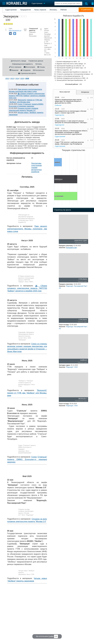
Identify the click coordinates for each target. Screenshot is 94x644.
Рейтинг (64, 10)
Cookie (51, 636)
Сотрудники (26, 70)
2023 (12, 78)
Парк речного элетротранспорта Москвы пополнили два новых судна (27, 229)
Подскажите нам (71, 248)
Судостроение (11, 10)
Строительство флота (27, 73)
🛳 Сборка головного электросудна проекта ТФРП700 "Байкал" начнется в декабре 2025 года (27, 96)
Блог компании (15, 67)
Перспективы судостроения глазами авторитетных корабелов (36, 168)
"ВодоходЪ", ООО (72, 367)
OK (56, 636)
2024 (17, 78)
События (58, 105)
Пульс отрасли (40, 10)
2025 (22, 78)
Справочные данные (36, 61)
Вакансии (14, 70)
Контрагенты (39, 70)
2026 (27, 78)
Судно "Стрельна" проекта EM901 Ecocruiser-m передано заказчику (27, 459)
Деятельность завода (18, 61)
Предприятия (25, 10)
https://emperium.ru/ (15, 30)
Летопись (53, 10)
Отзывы (41, 67)
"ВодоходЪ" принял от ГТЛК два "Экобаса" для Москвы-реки (27, 393)
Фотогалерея (29, 67)
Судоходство (59, 115)
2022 (7, 78)
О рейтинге (86, 10)
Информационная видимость (23, 64)
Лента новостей (65, 92)
